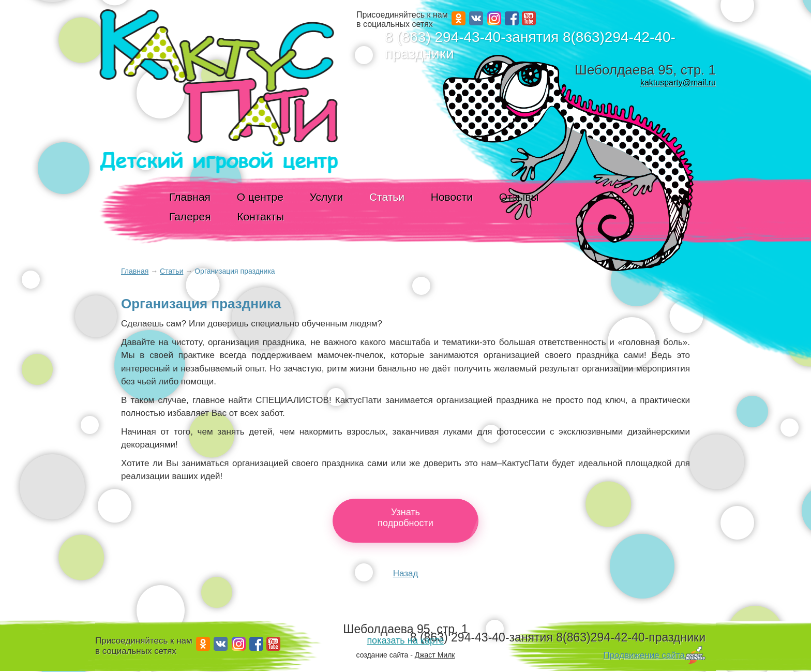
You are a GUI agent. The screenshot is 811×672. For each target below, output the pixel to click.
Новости (452, 197)
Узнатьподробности (405, 518)
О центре (260, 197)
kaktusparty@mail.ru (678, 83)
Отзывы (519, 197)
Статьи (387, 197)
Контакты (260, 216)
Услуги (327, 197)
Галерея (190, 216)
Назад (406, 573)
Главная (190, 197)
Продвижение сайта (644, 655)
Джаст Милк (435, 655)
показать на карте (405, 640)
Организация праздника (235, 271)
